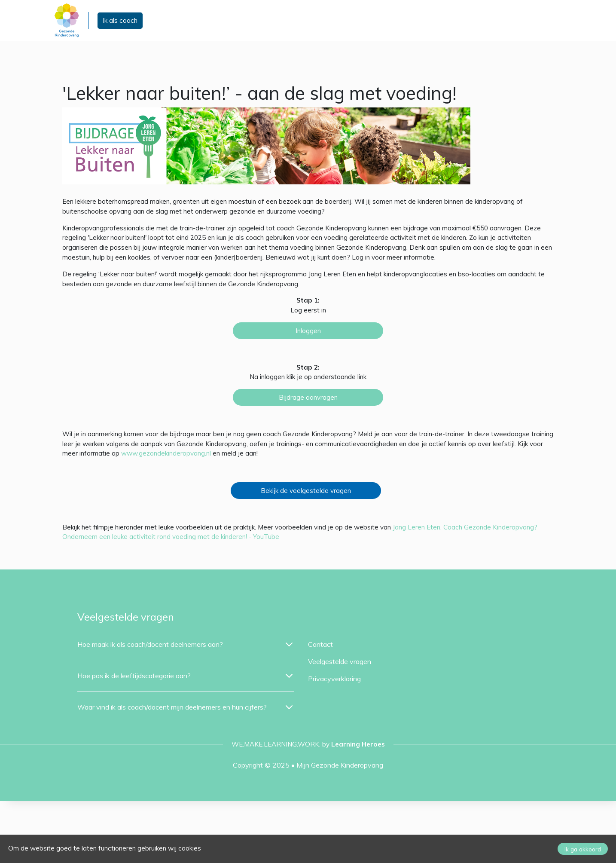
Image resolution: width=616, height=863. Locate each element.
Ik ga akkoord (583, 849)
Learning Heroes (358, 744)
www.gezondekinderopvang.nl (166, 453)
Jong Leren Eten (416, 527)
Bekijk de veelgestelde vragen (306, 491)
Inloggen (308, 331)
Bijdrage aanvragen (308, 397)
